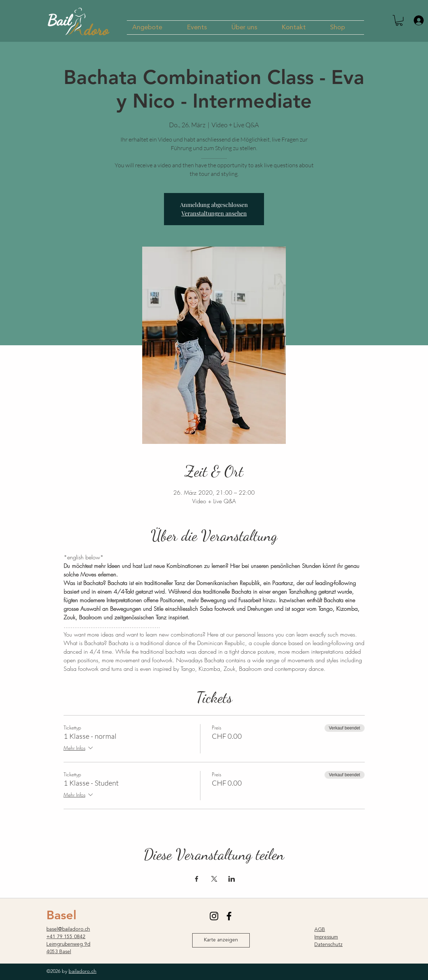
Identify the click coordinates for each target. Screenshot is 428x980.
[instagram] (214, 916)
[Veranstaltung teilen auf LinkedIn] (232, 879)
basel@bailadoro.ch (68, 929)
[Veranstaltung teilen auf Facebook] (197, 879)
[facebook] (229, 916)
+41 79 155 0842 (66, 937)
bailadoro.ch (83, 971)
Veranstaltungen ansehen (214, 213)
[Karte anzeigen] (221, 940)
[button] (154, 28)
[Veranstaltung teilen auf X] (214, 879)
